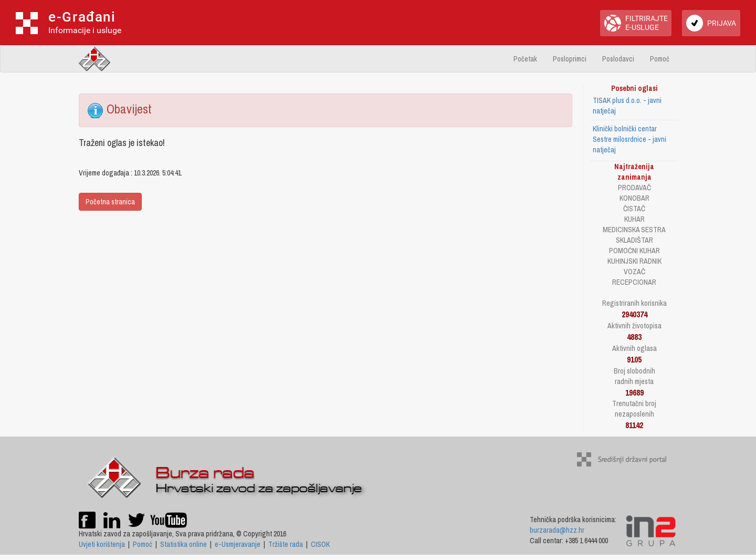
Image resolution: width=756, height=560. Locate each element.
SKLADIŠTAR (634, 240)
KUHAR (634, 219)
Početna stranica (110, 202)
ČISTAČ (634, 209)
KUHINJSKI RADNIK (634, 261)
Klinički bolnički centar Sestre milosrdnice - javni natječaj (629, 139)
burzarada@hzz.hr (557, 530)
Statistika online (183, 544)
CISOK (320, 544)
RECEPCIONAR (634, 282)
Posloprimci (570, 59)
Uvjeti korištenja (102, 544)
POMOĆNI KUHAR (634, 251)
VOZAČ (634, 272)
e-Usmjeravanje (238, 544)
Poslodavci (618, 59)
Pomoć (660, 59)
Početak (525, 59)
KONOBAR (634, 198)
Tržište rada (286, 544)
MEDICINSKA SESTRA (634, 230)
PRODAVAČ (634, 188)
